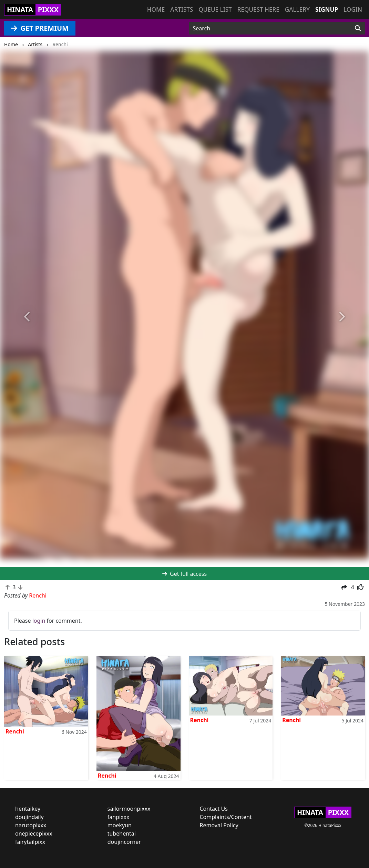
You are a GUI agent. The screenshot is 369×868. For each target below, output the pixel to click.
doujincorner (124, 842)
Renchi (15, 731)
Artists (182, 9)
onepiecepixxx (34, 834)
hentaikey (28, 809)
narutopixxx (31, 825)
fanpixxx (119, 817)
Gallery (297, 9)
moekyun (120, 825)
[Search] (358, 28)
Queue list (215, 9)
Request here (258, 9)
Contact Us (214, 809)
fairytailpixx (30, 842)
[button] (28, 317)
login (39, 621)
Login (353, 9)
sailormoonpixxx (129, 809)
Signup (327, 9)
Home (156, 9)
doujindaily (29, 817)
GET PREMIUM (40, 28)
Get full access (184, 574)
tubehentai (122, 834)
